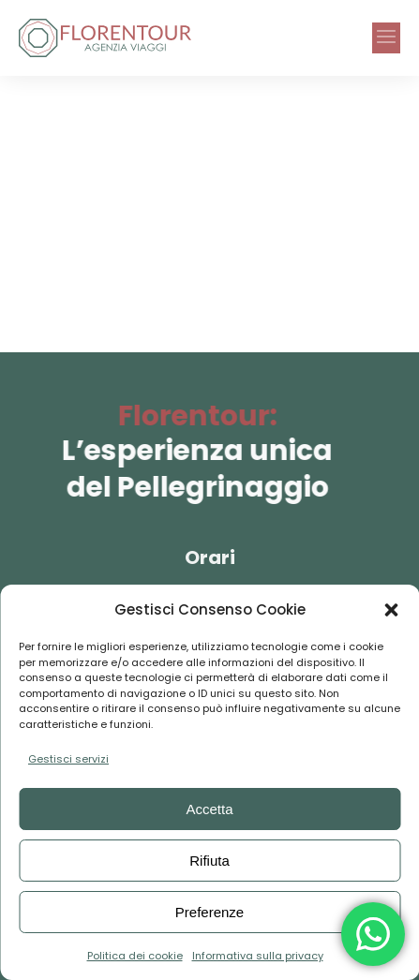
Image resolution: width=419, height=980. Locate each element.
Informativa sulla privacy (258, 956)
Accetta (209, 809)
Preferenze (209, 912)
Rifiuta (209, 861)
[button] (391, 610)
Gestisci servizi (68, 759)
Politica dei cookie (135, 956)
